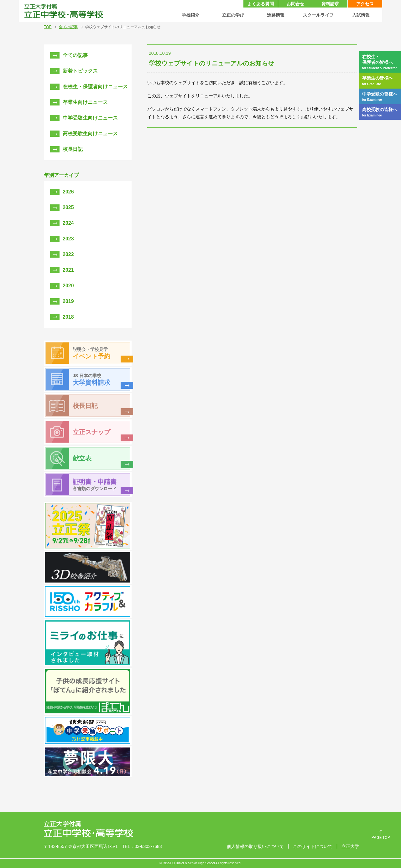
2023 (68, 239)
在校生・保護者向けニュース (95, 87)
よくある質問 (261, 4)
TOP (48, 27)
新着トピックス (80, 71)
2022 (68, 254)
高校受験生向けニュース (90, 134)
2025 (68, 207)
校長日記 (73, 149)
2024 (68, 223)
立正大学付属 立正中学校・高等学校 (63, 11)
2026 (68, 192)
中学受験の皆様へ (382, 97)
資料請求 (330, 4)
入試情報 (361, 15)
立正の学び (233, 15)
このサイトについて (313, 846)
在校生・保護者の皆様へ (382, 62)
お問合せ (295, 4)
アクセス (365, 4)
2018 (68, 317)
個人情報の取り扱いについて (255, 846)
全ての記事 (68, 27)
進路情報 (276, 15)
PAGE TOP (381, 838)
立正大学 (350, 846)
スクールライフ (318, 15)
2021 (68, 270)
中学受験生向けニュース (90, 118)
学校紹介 (190, 15)
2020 (68, 286)
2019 (68, 301)
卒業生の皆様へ (382, 81)
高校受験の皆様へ (382, 112)
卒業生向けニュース (85, 102)
